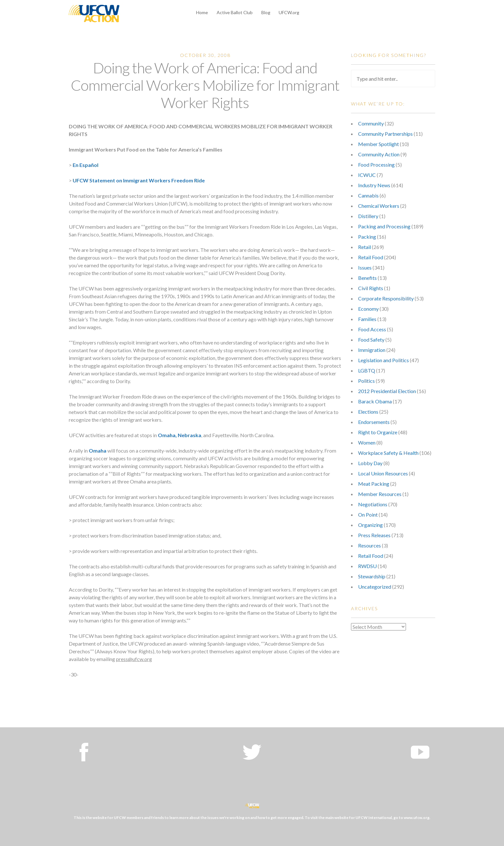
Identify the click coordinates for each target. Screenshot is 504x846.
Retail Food (371, 257)
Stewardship (372, 576)
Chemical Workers (379, 206)
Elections (368, 412)
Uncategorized (375, 587)
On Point (368, 515)
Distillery (368, 216)
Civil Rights (371, 288)
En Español (85, 165)
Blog (266, 12)
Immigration (372, 350)
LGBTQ (367, 370)
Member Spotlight (378, 144)
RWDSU (367, 566)
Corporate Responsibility (386, 298)
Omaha (98, 451)
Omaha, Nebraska (180, 435)
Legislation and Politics (383, 360)
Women (367, 442)
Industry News (374, 185)
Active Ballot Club (235, 12)
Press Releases (374, 535)
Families (367, 319)
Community (371, 123)
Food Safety (371, 340)
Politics (366, 381)
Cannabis (368, 195)
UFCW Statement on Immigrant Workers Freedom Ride (139, 180)
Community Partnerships (385, 134)
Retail (364, 247)
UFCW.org (289, 12)
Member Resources (380, 494)
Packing (367, 237)
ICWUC (367, 175)
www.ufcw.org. (417, 818)
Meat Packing (374, 484)
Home (202, 12)
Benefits (367, 278)
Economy (368, 309)
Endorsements (374, 422)
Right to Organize (378, 432)
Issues (365, 267)
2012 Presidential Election (387, 391)
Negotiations (373, 504)
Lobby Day (370, 463)
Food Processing (376, 165)
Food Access (372, 329)
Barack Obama (375, 401)
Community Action (379, 154)
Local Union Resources (383, 473)
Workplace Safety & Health (388, 453)
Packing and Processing (384, 226)
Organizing (370, 525)
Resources (369, 545)
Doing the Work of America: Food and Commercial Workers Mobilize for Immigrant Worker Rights (205, 85)
